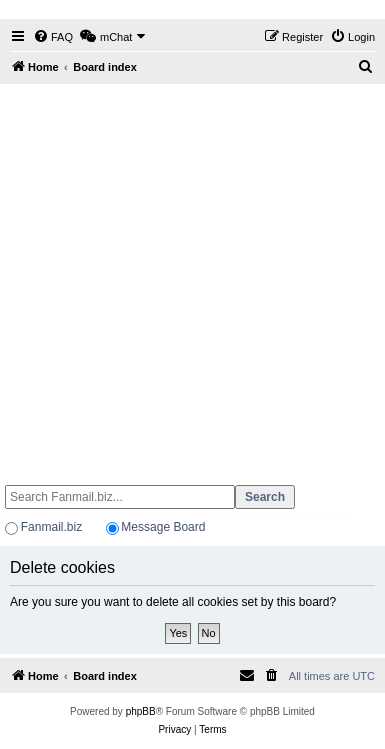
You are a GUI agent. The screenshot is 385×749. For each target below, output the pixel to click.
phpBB (141, 711)
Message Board (163, 527)
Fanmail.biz (51, 527)
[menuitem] (53, 37)
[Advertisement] (190, 275)
